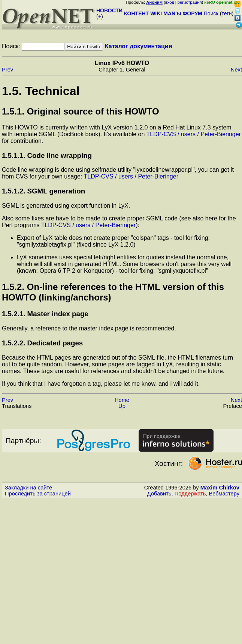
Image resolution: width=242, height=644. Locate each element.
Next (236, 70)
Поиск (211, 13)
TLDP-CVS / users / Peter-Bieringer (193, 134)
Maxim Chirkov (220, 488)
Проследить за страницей (38, 494)
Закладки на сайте (28, 488)
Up (122, 406)
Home (122, 400)
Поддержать (190, 494)
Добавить (159, 494)
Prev (7, 70)
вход (170, 2)
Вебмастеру (224, 494)
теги (227, 13)
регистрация (190, 2)
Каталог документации (139, 46)
